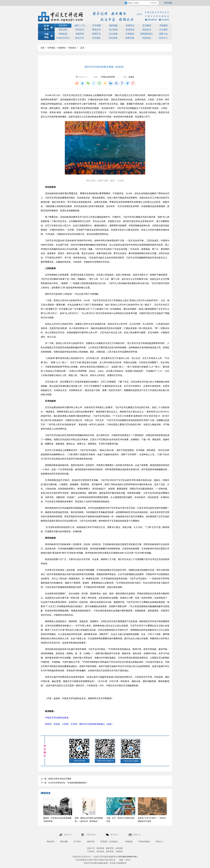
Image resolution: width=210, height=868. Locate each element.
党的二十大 (80, 25)
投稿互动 (147, 30)
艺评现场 (51, 48)
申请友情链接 (144, 842)
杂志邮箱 (164, 20)
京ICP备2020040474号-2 (128, 857)
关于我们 (77, 842)
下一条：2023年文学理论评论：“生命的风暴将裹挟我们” (64, 783)
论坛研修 (113, 34)
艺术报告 (96, 38)
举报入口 (159, 842)
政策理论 (63, 25)
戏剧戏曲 (113, 25)
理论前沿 (72, 48)
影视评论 (130, 25)
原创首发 (130, 30)
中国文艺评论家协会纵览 (57, 718)
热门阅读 (113, 30)
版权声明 (91, 842)
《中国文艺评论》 (63, 38)
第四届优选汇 (147, 34)
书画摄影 (164, 25)
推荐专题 (130, 38)
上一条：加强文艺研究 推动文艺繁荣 (56, 779)
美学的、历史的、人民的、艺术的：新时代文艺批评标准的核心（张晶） (79, 724)
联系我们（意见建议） (110, 842)
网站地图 (168, 3)
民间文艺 (80, 30)
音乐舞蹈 (147, 25)
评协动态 (147, 38)
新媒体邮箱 (151, 20)
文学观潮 (97, 25)
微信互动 (115, 835)
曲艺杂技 (63, 30)
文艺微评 (164, 30)
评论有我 (113, 38)
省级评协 (80, 34)
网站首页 (51, 842)
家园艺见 (96, 34)
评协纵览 (63, 34)
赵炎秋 (131, 77)
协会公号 (80, 38)
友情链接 (129, 842)
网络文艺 (97, 30)
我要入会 (163, 34)
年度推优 (130, 34)
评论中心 (163, 38)
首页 (43, 48)
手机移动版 (91, 835)
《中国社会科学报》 (108, 77)
